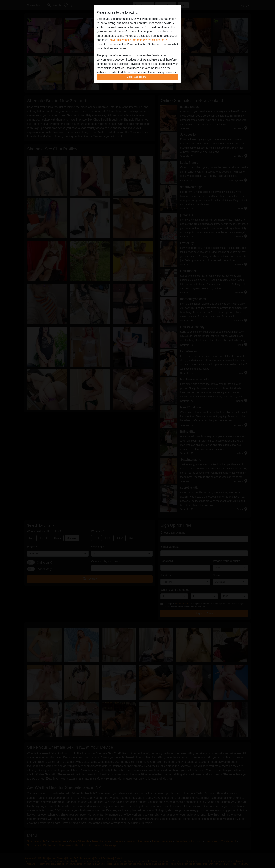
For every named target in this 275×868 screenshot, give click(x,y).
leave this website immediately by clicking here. (138, 40)
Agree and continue (137, 77)
